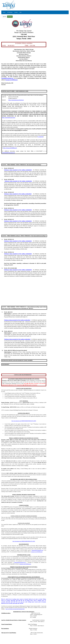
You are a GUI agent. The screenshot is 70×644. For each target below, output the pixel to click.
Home (4, 12)
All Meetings (10, 12)
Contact (16, 12)
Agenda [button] (4, 17)
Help (20, 12)
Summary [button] (10, 17)
